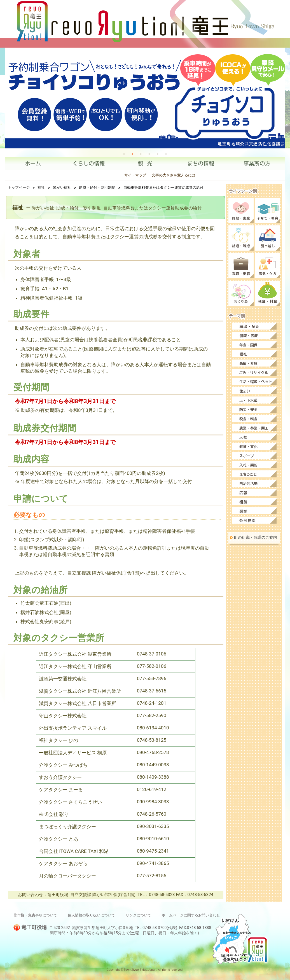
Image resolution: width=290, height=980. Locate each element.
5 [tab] (158, 154)
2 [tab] (132, 154)
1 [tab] (124, 154)
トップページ (19, 187)
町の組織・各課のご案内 (256, 537)
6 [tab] (166, 154)
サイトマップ (135, 175)
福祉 (41, 187)
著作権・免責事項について (35, 915)
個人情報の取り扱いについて (91, 915)
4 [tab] (149, 154)
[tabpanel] (145, 98)
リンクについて (138, 915)
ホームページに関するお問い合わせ (191, 915)
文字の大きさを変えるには (174, 175)
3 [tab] (141, 154)
